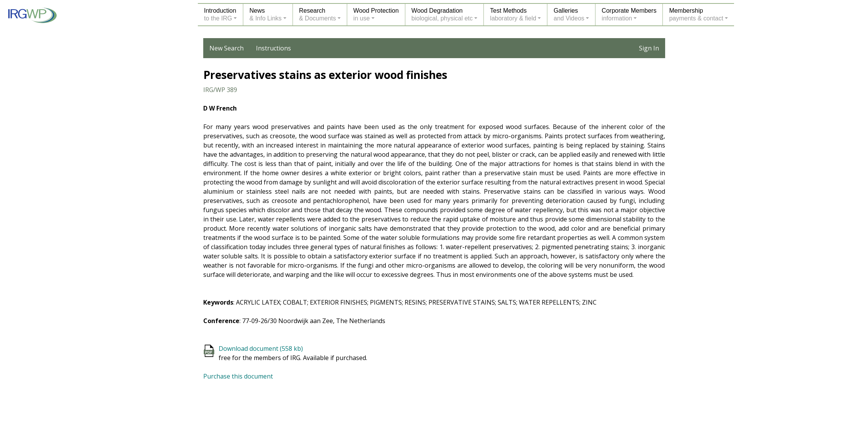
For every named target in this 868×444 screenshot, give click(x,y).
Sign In (649, 48)
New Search (227, 48)
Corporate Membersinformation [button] (629, 14)
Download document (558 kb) (261, 348)
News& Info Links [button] (266, 14)
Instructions (273, 48)
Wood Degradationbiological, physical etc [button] (442, 14)
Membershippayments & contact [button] (696, 14)
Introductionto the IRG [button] (220, 14)
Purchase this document (238, 376)
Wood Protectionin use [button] (376, 14)
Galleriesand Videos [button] (569, 14)
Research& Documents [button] (318, 14)
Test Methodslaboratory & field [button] (513, 14)
